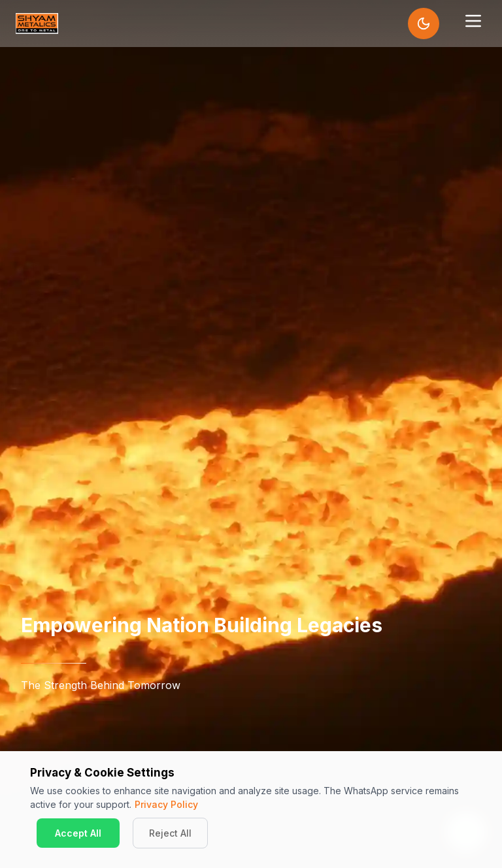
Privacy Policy (166, 804)
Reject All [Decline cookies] (170, 833)
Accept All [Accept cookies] (78, 833)
